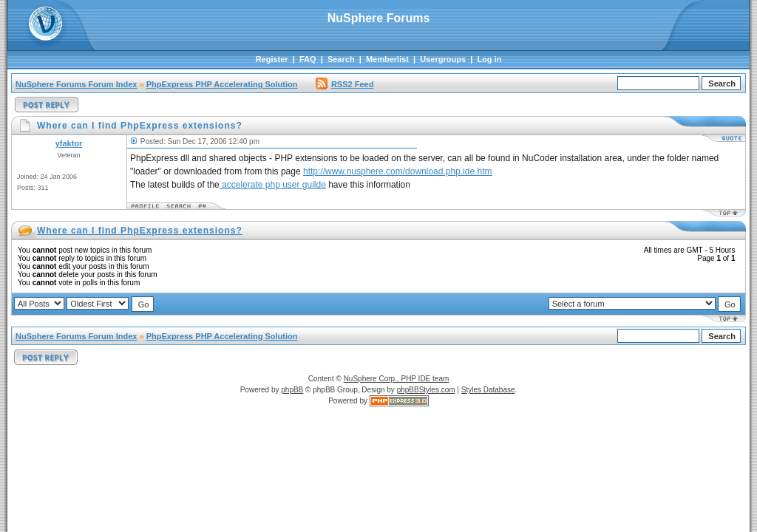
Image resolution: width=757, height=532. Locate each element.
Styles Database (488, 390)
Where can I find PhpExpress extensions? (140, 231)
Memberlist (387, 59)
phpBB (292, 390)
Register (272, 59)
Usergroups (443, 59)
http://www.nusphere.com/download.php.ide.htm (397, 171)
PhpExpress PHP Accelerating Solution (222, 84)
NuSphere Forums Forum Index (76, 84)
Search (341, 59)
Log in (489, 59)
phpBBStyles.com (426, 390)
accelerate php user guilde (273, 185)
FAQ (308, 59)
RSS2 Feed (344, 84)
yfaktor (69, 143)
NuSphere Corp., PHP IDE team (397, 379)
